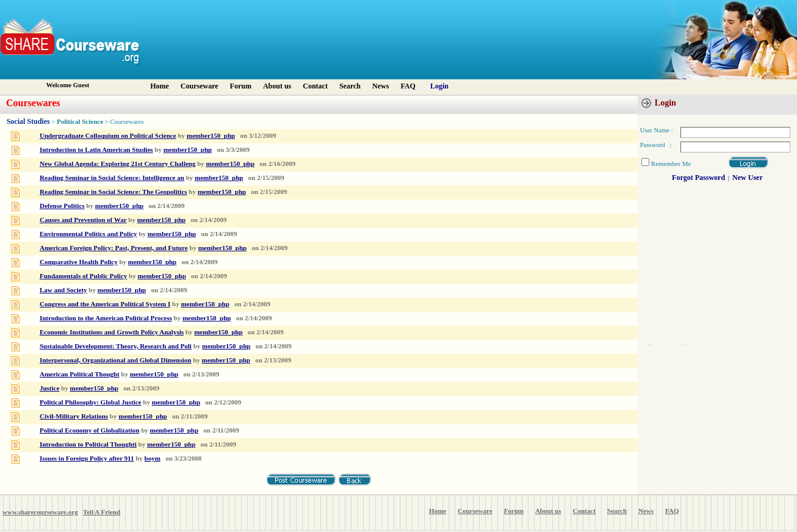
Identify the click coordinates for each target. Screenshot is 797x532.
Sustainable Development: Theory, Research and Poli (116, 346)
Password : (656, 145)
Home (160, 86)
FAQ (408, 86)
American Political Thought (80, 374)
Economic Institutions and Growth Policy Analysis (112, 332)
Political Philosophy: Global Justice (91, 402)
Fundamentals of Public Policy (83, 276)
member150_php (211, 135)
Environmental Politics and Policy (88, 234)
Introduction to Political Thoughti (88, 444)
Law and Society (63, 290)
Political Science (81, 121)
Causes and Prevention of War (83, 220)
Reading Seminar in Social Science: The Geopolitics (114, 192)
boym (153, 458)
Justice (49, 388)
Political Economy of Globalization (89, 430)
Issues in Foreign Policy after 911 (87, 458)
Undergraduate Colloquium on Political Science (108, 135)
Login (439, 86)
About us (277, 86)
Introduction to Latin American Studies (96, 149)
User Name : (657, 130)
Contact (315, 86)
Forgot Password (698, 178)
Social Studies (28, 121)
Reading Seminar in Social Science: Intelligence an (112, 178)
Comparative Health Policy (79, 262)
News (380, 86)
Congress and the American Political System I (105, 304)
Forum (241, 86)
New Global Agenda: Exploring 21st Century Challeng (117, 164)
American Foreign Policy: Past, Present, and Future (114, 248)
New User (748, 178)
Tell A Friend (102, 512)
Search (350, 86)
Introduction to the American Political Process (106, 318)
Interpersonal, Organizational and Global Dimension (115, 360)
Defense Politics (62, 206)
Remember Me (671, 164)
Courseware (200, 86)
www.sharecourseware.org (40, 512)
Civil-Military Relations (74, 416)
